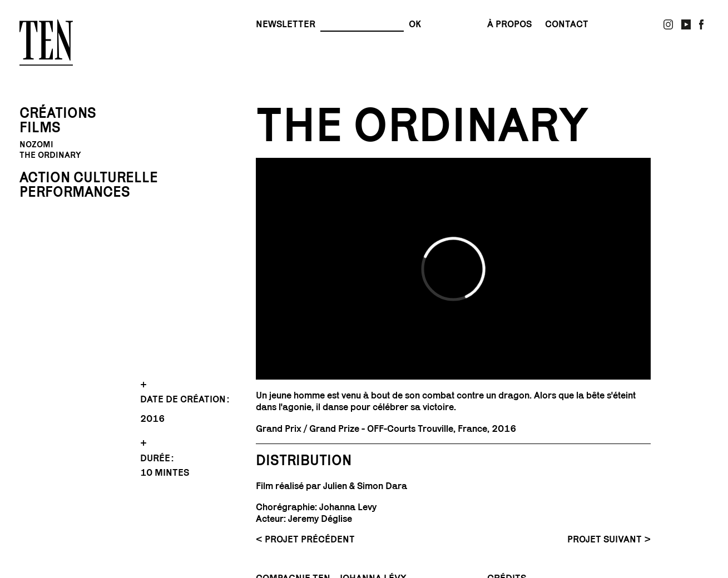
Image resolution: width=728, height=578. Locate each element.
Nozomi (36, 144)
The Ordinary (50, 155)
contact (567, 24)
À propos (509, 24)
